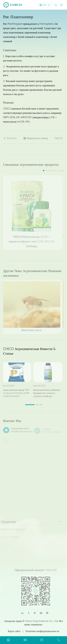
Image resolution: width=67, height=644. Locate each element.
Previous (10, 140)
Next (59, 140)
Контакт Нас (12, 422)
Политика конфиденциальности (42, 631)
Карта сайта (14, 631)
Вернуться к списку (36, 140)
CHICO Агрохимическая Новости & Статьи (29, 351)
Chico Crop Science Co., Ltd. (42, 621)
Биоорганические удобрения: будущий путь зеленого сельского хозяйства (45, 393)
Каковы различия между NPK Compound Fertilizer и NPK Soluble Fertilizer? (14, 393)
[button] (44, 171)
